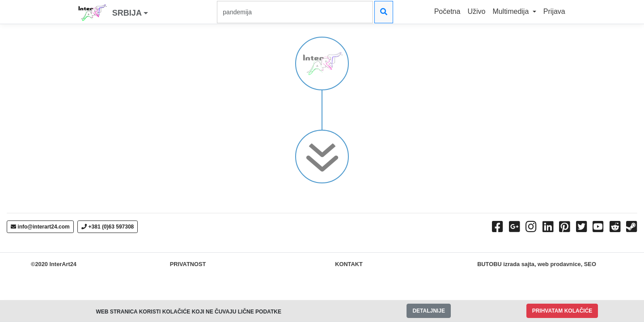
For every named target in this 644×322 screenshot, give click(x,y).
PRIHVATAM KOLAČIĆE (562, 311)
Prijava (554, 11)
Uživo (476, 11)
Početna (447, 11)
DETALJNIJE (428, 311)
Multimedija (511, 11)
